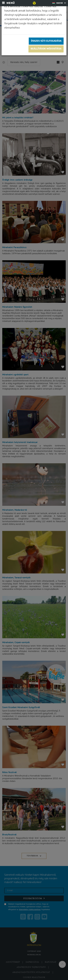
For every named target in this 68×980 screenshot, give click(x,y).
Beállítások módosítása (46, 49)
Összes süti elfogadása (46, 41)
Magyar (59, 3)
